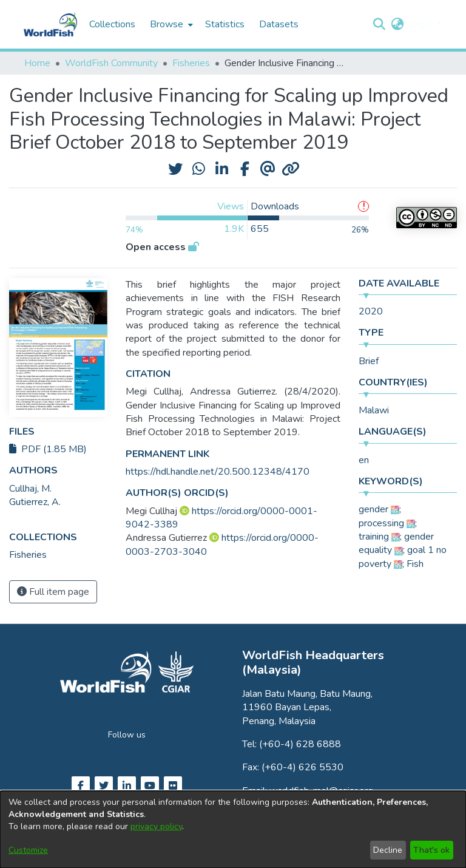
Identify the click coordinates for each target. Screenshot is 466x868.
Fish (415, 564)
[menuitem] (170, 24)
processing (381, 523)
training (374, 537)
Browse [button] (167, 24)
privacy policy (156, 826)
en (364, 460)
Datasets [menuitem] (279, 24)
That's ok (431, 850)
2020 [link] (371, 311)
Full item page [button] (53, 592)
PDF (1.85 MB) (48, 449)
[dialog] (233, 829)
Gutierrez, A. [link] (35, 502)
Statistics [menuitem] (225, 24)
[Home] (50, 24)
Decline (388, 850)
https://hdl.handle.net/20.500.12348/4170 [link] (218, 472)
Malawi (374, 410)
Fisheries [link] (191, 63)
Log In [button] (423, 24)
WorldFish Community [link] (111, 63)
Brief (369, 361)
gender (373, 509)
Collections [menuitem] (112, 24)
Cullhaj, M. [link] (30, 489)
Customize (28, 850)
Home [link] (37, 63)
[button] (379, 24)
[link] (28, 555)
